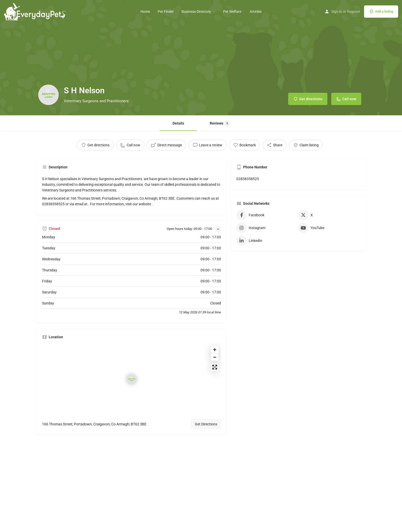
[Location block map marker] (132, 379)
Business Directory (196, 12)
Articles (256, 12)
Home (145, 12)
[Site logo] (36, 11)
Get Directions (206, 424)
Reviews (220, 123)
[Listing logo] (48, 95)
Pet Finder (166, 12)
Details (178, 123)
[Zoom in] (215, 350)
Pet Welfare (233, 12)
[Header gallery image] (201, 58)
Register (354, 12)
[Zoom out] (215, 357)
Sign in (336, 12)
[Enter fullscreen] (215, 367)
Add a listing (381, 12)
